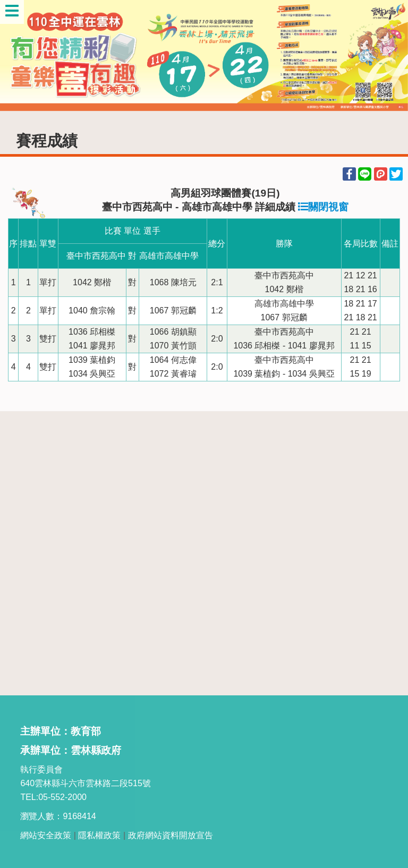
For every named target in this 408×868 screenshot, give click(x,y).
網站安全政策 (46, 835)
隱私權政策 (99, 835)
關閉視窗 (323, 207)
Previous (19, 56)
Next (389, 56)
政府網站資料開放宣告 (171, 835)
